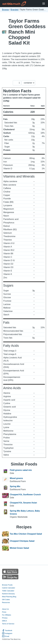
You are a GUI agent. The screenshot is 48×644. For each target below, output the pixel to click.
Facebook (7, 630)
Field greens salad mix (21, 470)
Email (6, 636)
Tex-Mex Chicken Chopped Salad (26, 534)
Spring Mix (15, 486)
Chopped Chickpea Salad (22, 541)
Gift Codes (6, 600)
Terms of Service (8, 624)
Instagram (7, 633)
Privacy (5, 618)
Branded (15, 10)
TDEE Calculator (8, 591)
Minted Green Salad (19, 548)
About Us (5, 609)
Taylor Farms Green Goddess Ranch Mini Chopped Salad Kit (27, 32)
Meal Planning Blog (9, 597)
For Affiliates (7, 615)
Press (4, 612)
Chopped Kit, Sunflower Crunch (25, 495)
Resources (6, 602)
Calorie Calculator (9, 588)
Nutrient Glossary (8, 594)
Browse (5, 10)
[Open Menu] (44, 4)
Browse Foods (7, 585)
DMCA (4, 621)
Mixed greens (16, 478)
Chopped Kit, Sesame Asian (23, 503)
